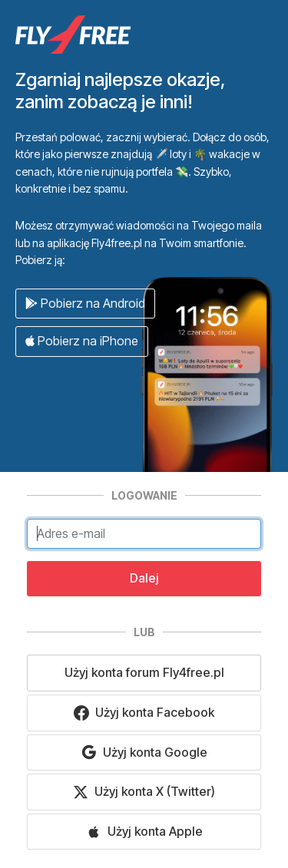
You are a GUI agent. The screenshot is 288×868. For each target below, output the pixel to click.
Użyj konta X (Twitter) (144, 792)
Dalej (144, 578)
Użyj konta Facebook (144, 713)
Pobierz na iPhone (82, 341)
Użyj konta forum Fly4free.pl (144, 672)
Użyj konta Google (144, 752)
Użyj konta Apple (144, 832)
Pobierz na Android (85, 303)
